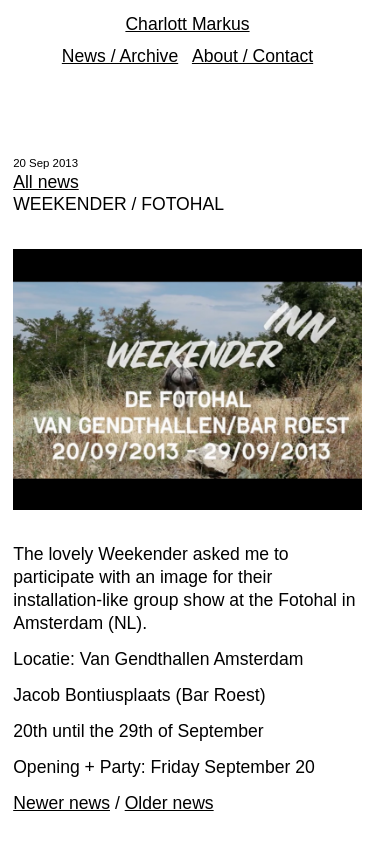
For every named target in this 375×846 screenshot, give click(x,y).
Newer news (61, 803)
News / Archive (120, 56)
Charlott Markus (187, 24)
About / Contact (252, 56)
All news (46, 182)
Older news (169, 803)
